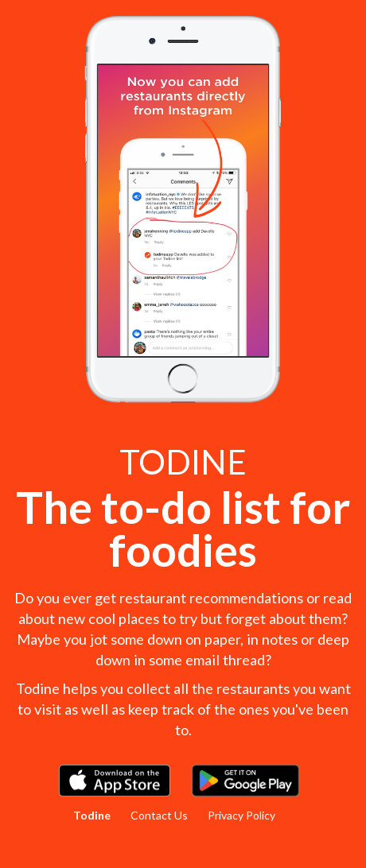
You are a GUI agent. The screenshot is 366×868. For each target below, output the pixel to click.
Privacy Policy (241, 815)
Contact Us (159, 815)
